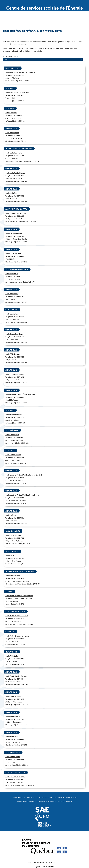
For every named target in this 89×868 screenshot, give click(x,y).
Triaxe (51, 867)
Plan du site (71, 798)
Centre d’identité (33, 798)
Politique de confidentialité (53, 798)
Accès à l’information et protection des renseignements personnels (44, 801)
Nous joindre (19, 798)
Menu (83, 3)
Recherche (75, 3)
